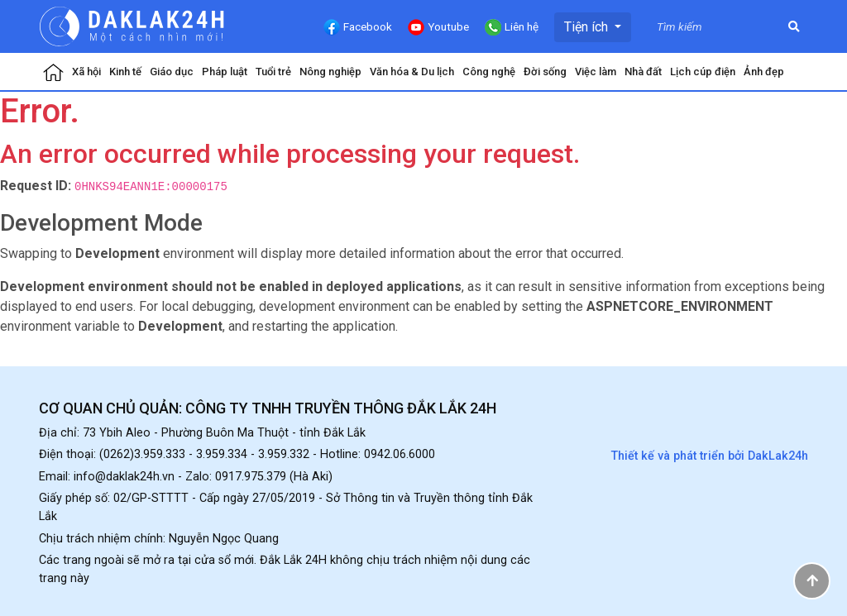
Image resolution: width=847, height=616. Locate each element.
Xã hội (86, 72)
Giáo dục (172, 72)
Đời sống (545, 72)
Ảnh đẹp (764, 72)
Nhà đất (643, 72)
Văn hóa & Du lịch (412, 72)
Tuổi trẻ (273, 72)
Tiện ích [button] (588, 27)
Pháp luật (225, 72)
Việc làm (596, 72)
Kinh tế (125, 72)
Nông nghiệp (330, 72)
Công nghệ (489, 72)
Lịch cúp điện (703, 72)
